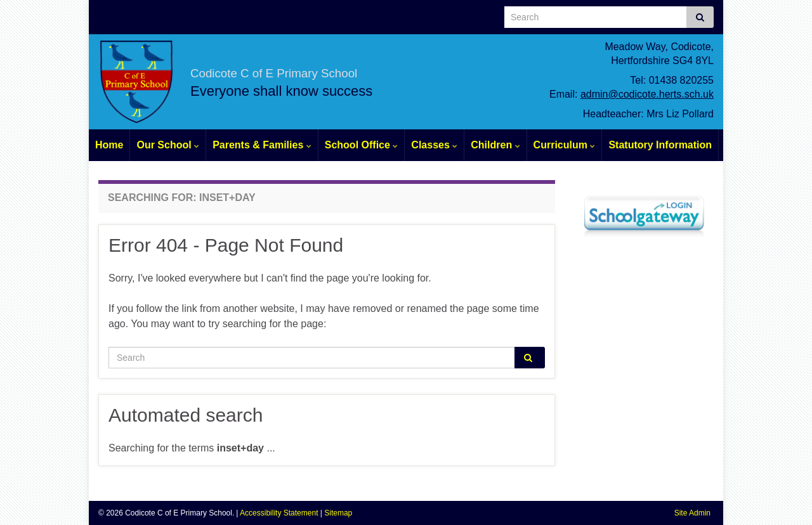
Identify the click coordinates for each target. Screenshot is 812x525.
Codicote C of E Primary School (351, 69)
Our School (168, 145)
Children (495, 145)
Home (109, 145)
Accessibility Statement (279, 513)
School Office (362, 145)
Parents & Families (262, 145)
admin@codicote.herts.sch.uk (647, 94)
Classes (434, 145)
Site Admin (692, 513)
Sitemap (338, 513)
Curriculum (565, 145)
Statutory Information (660, 145)
